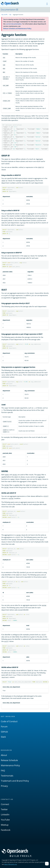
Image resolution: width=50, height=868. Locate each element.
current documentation (14, 24)
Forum (4, 726)
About (4, 755)
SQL (10, 15)
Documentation (10, 10)
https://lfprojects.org (10, 864)
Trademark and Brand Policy (15, 781)
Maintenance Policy (10, 765)
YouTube (5, 820)
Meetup (5, 825)
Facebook (6, 830)
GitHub (4, 732)
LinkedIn (5, 814)
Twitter (4, 809)
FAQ (3, 770)
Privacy (4, 786)
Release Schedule (9, 760)
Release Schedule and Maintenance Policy (17, 29)
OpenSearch (10, 4)
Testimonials (7, 776)
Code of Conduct (9, 721)
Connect (5, 804)
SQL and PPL (4, 15)
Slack (3, 737)
